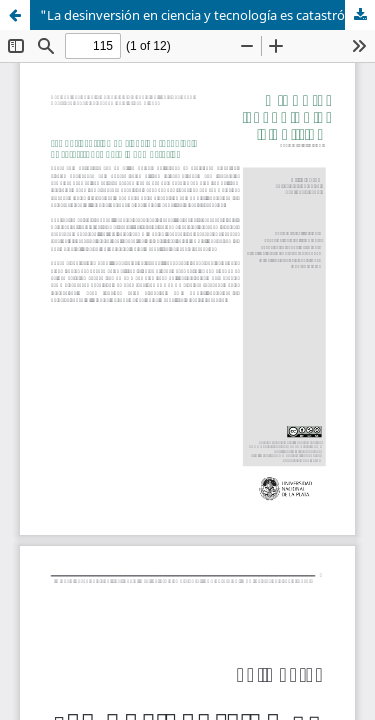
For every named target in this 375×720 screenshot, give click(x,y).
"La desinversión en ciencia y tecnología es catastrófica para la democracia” (207, 15)
